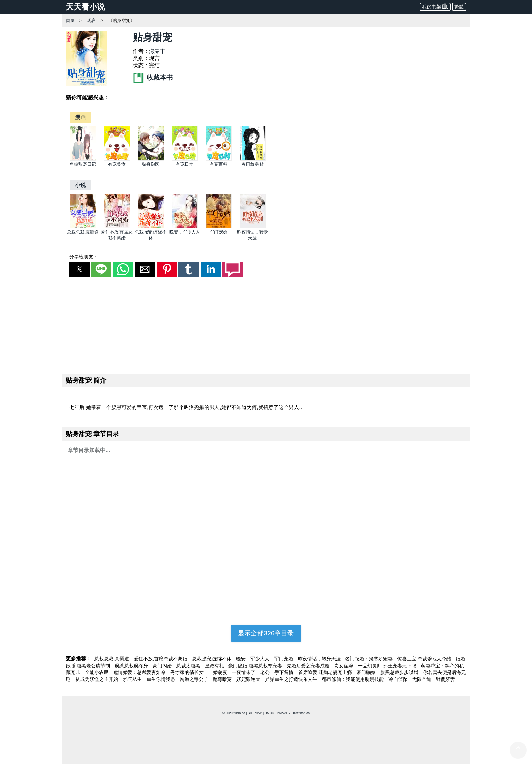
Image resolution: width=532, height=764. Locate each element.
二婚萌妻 (218, 672)
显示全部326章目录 (266, 633)
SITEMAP (255, 713)
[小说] (80, 185)
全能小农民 (97, 672)
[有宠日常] (185, 159)
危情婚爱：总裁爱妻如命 (140, 672)
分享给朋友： (83, 257)
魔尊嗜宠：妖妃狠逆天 (237, 679)
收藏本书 (153, 78)
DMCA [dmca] (269, 713)
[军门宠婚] (219, 227)
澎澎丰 (157, 51)
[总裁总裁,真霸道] (83, 227)
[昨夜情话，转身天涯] (253, 227)
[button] (79, 269)
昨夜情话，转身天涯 (320, 659)
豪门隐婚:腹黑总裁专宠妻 (256, 666)
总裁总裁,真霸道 (83, 232)
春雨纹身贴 (253, 164)
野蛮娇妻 (445, 679)
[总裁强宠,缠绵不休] (151, 227)
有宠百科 (218, 164)
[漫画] (80, 117)
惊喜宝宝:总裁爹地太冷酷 (425, 659)
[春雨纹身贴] (253, 159)
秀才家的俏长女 (188, 672)
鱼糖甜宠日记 (83, 164)
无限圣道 (422, 679)
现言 (92, 21)
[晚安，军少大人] (185, 227)
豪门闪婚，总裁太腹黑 (177, 666)
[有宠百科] (219, 159)
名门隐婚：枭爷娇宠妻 (369, 659)
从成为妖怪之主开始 (97, 679)
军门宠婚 (218, 232)
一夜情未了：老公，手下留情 (263, 672)
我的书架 (435, 6)
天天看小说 (85, 7)
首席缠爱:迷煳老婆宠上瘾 (326, 672)
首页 (70, 21)
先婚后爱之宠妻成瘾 (309, 666)
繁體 (459, 7)
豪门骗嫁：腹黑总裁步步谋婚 (388, 672)
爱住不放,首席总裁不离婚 (161, 659)
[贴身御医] (151, 159)
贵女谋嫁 (344, 666)
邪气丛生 (133, 679)
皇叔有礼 (215, 666)
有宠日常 (185, 164)
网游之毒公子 (195, 679)
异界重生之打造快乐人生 (292, 679)
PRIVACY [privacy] (283, 713)
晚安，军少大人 (185, 232)
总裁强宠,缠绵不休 (212, 659)
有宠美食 (117, 164)
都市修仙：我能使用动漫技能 (354, 679)
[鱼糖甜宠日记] (83, 159)
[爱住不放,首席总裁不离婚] (117, 227)
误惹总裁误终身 (132, 666)
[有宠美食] (117, 159)
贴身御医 (151, 164)
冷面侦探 (399, 679)
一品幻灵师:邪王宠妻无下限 (388, 666)
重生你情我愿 (161, 679)
